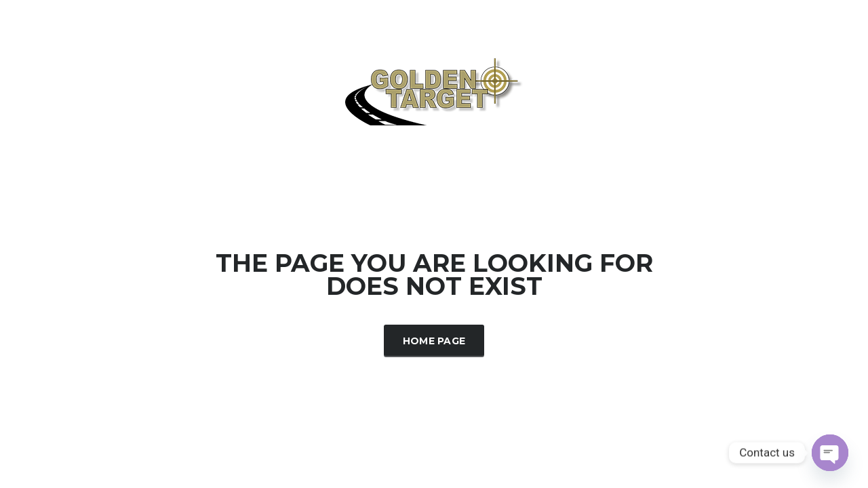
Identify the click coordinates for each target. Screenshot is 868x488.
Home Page (434, 341)
